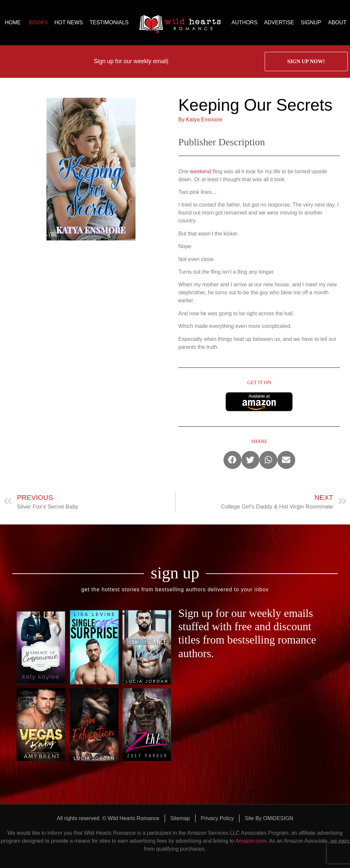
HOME (13, 22)
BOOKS (38, 22)
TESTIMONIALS (109, 22)
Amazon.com (251, 841)
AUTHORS (244, 22)
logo (180, 23)
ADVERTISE (279, 22)
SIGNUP (311, 22)
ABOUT (337, 22)
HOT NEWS (69, 22)
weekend (201, 171)
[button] (232, 460)
